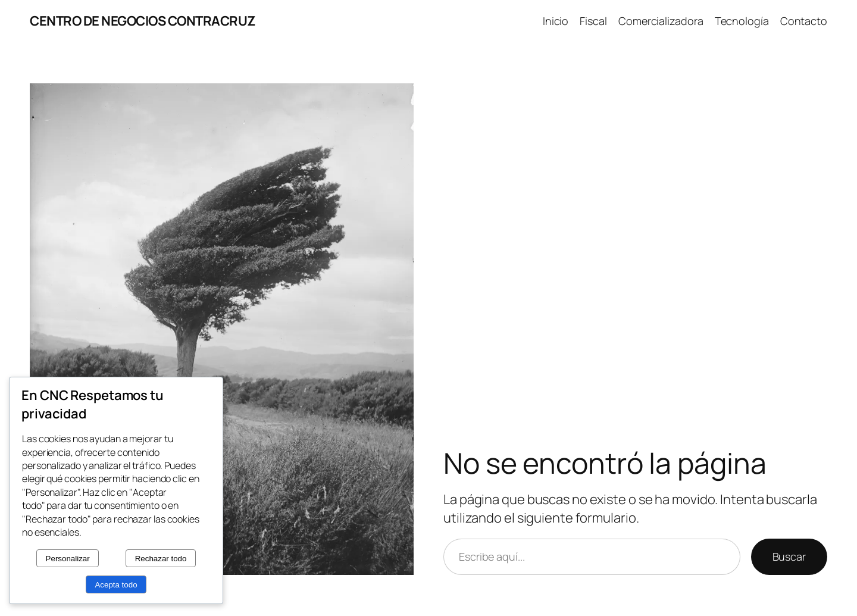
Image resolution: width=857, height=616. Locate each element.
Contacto (804, 21)
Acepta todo (116, 585)
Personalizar (68, 559)
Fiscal (593, 21)
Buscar (789, 556)
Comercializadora (661, 21)
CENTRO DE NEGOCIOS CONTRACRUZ (143, 21)
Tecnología (742, 21)
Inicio (556, 21)
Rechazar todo (161, 559)
